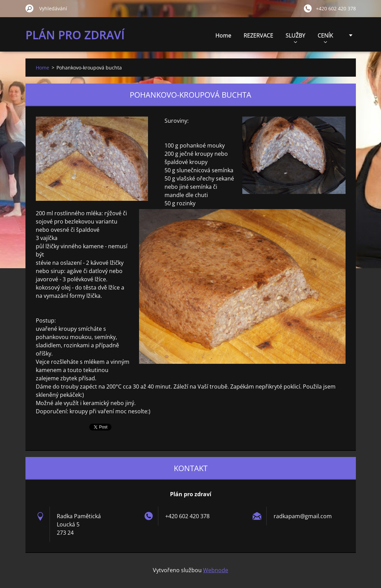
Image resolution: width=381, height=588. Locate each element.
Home (223, 35)
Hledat (30, 8)
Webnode (216, 570)
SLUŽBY (295, 37)
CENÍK (325, 37)
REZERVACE (258, 35)
